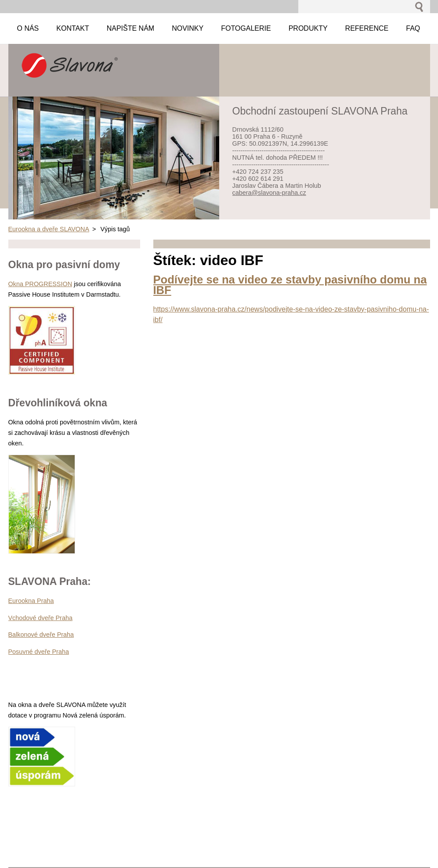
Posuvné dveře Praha (39, 652)
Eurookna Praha (31, 601)
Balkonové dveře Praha (41, 635)
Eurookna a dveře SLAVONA (49, 229)
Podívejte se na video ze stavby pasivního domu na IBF (290, 285)
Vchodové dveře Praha (40, 618)
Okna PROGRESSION (40, 284)
